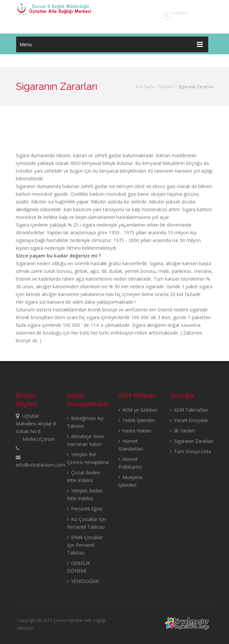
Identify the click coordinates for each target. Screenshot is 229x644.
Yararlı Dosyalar (189, 420)
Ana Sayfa (145, 87)
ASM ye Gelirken (138, 410)
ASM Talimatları (189, 410)
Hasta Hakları (135, 431)
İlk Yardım (183, 431)
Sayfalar (166, 87)
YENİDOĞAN (83, 581)
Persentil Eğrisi (85, 509)
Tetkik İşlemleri (137, 420)
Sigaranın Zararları (192, 441)
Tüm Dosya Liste (191, 451)
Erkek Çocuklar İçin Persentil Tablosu (85, 545)
